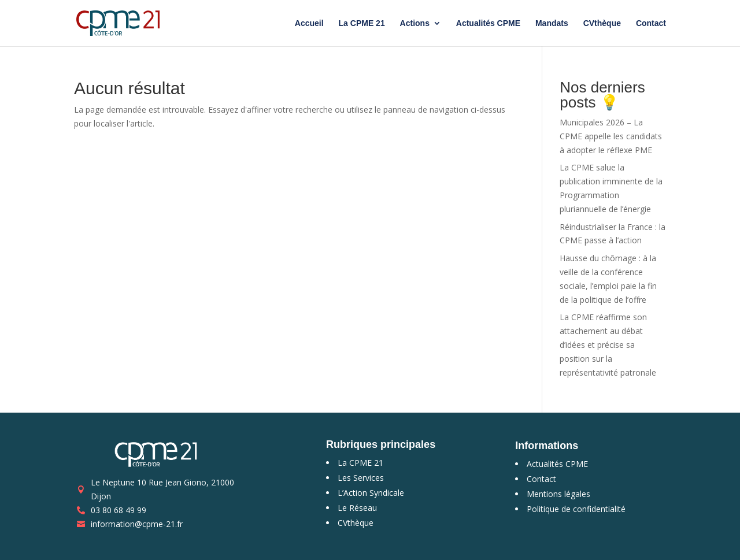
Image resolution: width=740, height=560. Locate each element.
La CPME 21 (362, 23)
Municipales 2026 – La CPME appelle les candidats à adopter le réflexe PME (611, 136)
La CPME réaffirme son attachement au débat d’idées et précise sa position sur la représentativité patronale (608, 344)
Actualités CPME (488, 23)
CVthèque (602, 23)
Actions (415, 23)
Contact (651, 23)
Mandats (552, 23)
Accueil (309, 23)
